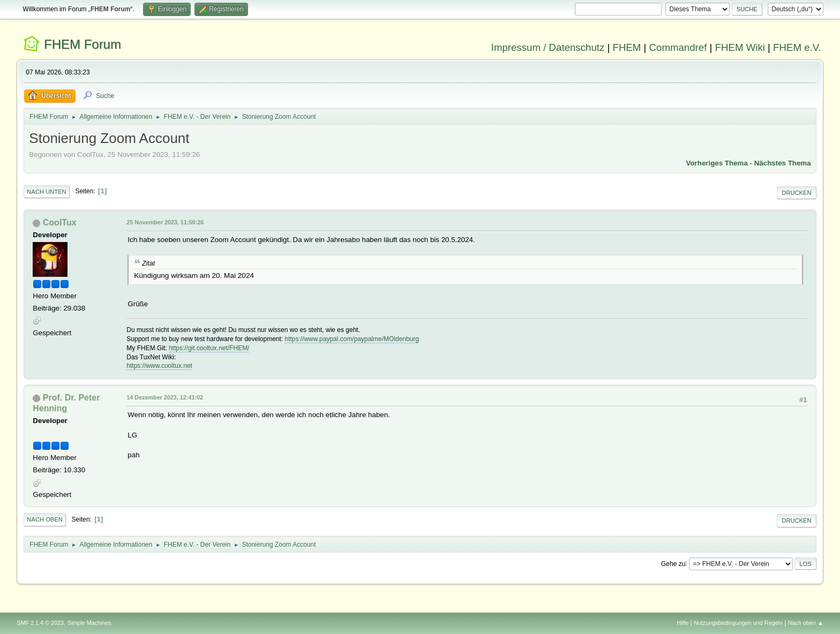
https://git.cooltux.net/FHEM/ (209, 348)
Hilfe (683, 623)
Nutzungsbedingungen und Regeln (738, 623)
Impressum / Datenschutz (548, 47)
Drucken (796, 193)
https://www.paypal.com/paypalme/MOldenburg (351, 339)
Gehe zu (673, 563)
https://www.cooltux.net (159, 366)
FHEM (627, 47)
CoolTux (60, 222)
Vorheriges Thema (717, 163)
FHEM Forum (82, 44)
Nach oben (45, 519)
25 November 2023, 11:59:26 (165, 222)
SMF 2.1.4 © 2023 (40, 623)
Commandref (678, 47)
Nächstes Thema (783, 163)
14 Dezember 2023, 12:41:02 (165, 397)
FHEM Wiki (740, 47)
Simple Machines (89, 623)
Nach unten (46, 192)
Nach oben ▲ (806, 623)
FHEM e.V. (797, 47)
